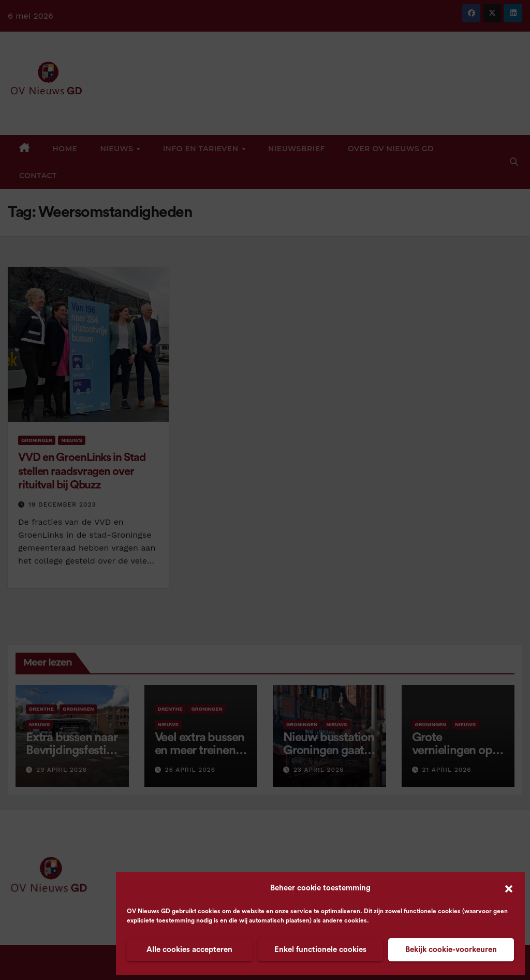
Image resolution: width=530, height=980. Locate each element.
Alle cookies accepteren (189, 950)
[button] (509, 888)
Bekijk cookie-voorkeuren (451, 950)
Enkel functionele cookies (320, 950)
